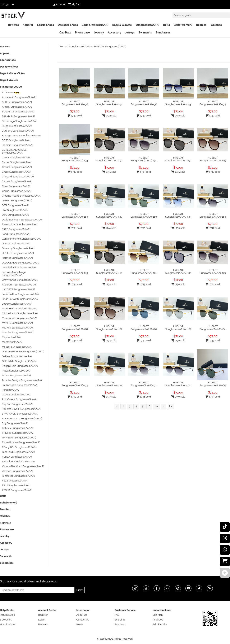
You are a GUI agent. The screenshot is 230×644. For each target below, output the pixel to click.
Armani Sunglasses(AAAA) (17, 107)
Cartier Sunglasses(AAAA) (17, 162)
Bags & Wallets (122, 25)
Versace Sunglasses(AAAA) (17, 471)
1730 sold (75, 116)
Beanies (201, 25)
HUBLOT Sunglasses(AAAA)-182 (109, 272)
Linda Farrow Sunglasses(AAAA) (20, 299)
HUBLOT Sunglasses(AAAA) (110, 47)
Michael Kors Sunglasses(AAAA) (20, 313)
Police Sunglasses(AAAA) (16, 375)
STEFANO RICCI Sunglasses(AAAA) (22, 418)
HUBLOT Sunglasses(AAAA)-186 (144, 215)
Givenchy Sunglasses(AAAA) (18, 248)
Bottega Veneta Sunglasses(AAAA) (22, 135)
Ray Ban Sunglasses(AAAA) (17, 404)
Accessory (115, 33)
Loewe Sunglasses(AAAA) (17, 304)
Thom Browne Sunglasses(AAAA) (21, 442)
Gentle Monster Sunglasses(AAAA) (22, 239)
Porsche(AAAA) (11, 390)
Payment (120, 624)
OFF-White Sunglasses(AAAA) (19, 361)
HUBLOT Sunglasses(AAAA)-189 (213, 159)
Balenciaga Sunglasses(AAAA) (19, 121)
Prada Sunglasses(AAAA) (16, 371)
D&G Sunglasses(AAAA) (15, 215)
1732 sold (109, 116)
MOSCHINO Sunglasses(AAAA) (20, 309)
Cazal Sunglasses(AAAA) (16, 186)
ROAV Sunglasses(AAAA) (16, 395)
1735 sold (109, 172)
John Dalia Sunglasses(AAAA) (19, 267)
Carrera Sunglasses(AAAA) (17, 181)
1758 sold (178, 116)
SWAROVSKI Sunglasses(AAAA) (20, 414)
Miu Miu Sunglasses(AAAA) (17, 328)
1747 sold (213, 228)
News (80, 624)
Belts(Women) (183, 25)
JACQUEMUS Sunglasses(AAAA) (21, 263)
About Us (82, 615)
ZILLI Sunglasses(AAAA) (16, 485)
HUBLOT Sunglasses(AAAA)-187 (109, 215)
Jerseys (130, 33)
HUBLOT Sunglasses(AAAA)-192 (109, 159)
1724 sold (213, 284)
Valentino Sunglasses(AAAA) (18, 461)
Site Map (158, 615)
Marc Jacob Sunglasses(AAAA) (19, 318)
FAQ (117, 615)
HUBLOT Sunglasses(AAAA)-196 (144, 103)
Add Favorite (160, 624)
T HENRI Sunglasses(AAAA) (18, 433)
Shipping (120, 620)
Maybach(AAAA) (11, 337)
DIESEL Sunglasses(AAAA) (17, 200)
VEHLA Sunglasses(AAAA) (17, 457)
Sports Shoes (45, 25)
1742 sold (213, 116)
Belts (166, 25)
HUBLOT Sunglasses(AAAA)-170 (178, 384)
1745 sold (178, 172)
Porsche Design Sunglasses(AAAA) (22, 380)
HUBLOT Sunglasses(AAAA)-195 (178, 103)
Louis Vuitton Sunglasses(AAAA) (20, 294)
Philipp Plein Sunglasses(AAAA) (20, 366)
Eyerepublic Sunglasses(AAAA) (20, 224)
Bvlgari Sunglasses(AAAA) (17, 126)
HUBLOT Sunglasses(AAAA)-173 (75, 384)
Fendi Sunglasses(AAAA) (16, 234)
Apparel (28, 25)
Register (43, 615)
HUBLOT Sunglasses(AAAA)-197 (109, 103)
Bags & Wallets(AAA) (95, 25)
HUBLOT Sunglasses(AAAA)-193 (75, 159)
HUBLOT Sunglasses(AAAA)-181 (144, 272)
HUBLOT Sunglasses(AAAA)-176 (144, 328)
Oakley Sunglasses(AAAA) (17, 356)
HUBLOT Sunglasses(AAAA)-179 (213, 272)
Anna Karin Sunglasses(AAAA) (19, 97)
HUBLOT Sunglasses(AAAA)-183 (75, 272)
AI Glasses (11, 92)
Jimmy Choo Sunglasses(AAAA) (20, 280)
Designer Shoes (68, 25)
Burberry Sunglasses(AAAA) (18, 131)
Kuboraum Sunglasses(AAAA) (19, 285)
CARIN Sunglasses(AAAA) (17, 157)
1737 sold (109, 397)
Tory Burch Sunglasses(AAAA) (19, 438)
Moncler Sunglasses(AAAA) (18, 332)
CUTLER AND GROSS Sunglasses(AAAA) (14, 151)
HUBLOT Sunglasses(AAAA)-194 (213, 103)
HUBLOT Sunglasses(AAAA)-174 (213, 328)
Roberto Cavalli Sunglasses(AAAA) (22, 409)
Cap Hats (65, 33)
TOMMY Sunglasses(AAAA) (17, 428)
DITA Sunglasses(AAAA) (16, 205)
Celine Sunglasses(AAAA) (16, 191)
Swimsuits (145, 33)
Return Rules (7, 615)
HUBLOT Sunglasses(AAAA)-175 (178, 328)
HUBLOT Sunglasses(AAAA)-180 (178, 272)
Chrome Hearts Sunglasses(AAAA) (22, 196)
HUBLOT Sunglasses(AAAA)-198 (75, 103)
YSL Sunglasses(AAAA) (15, 481)
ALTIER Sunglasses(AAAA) (17, 102)
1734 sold (75, 284)
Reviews (13, 25)
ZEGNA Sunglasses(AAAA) (17, 490)
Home (63, 47)
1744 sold (109, 228)
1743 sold (144, 284)
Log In (42, 620)
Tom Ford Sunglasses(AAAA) (18, 452)
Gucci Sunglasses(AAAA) (16, 244)
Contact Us (83, 620)
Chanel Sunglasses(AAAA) (17, 167)
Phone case (83, 33)
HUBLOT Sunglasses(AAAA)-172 (109, 384)
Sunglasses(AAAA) (147, 25)
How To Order (8, 624)
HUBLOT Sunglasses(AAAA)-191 (144, 159)
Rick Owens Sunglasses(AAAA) (20, 399)
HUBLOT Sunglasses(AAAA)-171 (144, 384)
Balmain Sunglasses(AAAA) (18, 145)
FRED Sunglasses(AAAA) (16, 229)
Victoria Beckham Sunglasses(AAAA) (23, 466)
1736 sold (144, 116)
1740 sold (144, 340)
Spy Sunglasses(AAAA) (15, 423)
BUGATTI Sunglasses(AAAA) (18, 112)
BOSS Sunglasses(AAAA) (16, 140)
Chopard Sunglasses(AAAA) (18, 177)
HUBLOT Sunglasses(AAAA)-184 (213, 215)
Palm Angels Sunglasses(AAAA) (20, 385)
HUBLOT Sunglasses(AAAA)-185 (178, 215)
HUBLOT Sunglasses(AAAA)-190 (178, 159)
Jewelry (99, 33)
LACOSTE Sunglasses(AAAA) (18, 289)
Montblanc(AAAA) (12, 342)
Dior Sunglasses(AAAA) (15, 210)
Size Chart (6, 620)
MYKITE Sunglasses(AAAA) (17, 323)
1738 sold (178, 340)
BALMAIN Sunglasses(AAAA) (18, 116)
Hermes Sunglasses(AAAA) (17, 258)
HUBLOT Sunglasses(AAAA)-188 (75, 215)
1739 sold (178, 228)
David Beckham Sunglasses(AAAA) (22, 220)
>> (156, 406)
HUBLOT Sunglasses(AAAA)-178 (75, 328)
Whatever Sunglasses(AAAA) (18, 476)
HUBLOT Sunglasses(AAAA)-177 (109, 328)
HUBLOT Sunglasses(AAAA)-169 (213, 384)
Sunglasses (163, 33)
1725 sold (144, 172)
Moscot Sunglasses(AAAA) (17, 347)
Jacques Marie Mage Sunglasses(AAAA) (14, 274)
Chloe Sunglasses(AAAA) (16, 172)
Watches (216, 25)
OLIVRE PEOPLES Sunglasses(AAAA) (23, 352)
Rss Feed (158, 620)
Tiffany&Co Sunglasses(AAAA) (19, 447)
